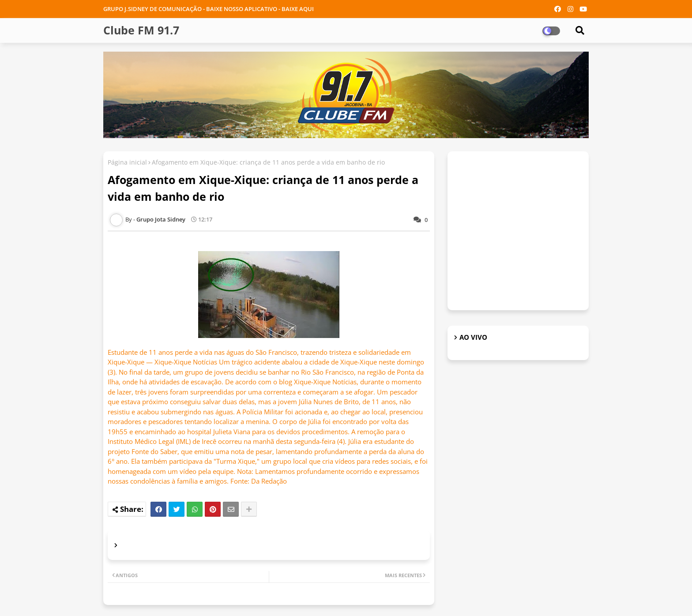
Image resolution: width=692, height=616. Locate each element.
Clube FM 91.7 (141, 30)
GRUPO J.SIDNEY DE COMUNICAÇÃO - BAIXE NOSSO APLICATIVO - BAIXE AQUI (209, 9)
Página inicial (127, 162)
